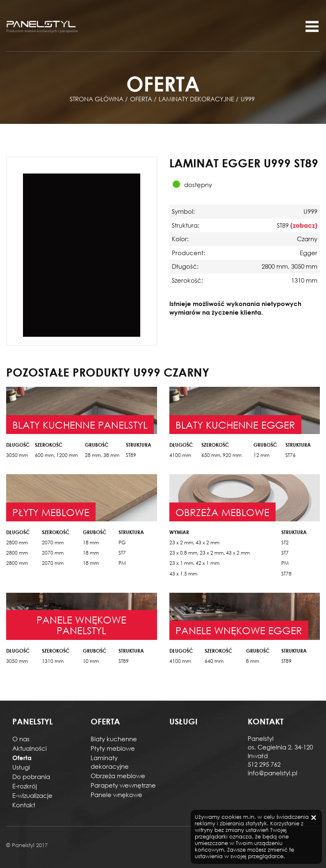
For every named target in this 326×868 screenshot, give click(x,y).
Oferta (22, 758)
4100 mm (180, 455)
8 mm (253, 661)
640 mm (214, 661)
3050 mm (17, 455)
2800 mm (17, 542)
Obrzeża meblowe (118, 776)
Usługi (21, 767)
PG (122, 542)
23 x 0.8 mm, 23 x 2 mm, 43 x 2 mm (210, 553)
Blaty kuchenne (114, 739)
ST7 (122, 553)
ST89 (131, 455)
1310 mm (53, 661)
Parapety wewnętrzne (123, 785)
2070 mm (53, 542)
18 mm (91, 542)
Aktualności (30, 748)
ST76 (291, 455)
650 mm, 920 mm (221, 455)
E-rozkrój (25, 786)
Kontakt (24, 805)
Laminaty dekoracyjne (110, 762)
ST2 (285, 542)
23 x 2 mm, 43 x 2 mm (194, 542)
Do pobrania (31, 777)
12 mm (261, 455)
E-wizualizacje (32, 795)
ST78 (286, 574)
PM (122, 563)
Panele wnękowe (116, 795)
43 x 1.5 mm (183, 574)
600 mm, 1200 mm (56, 455)
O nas (21, 739)
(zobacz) (304, 225)
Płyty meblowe (113, 748)
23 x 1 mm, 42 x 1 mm (194, 563)
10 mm (91, 661)
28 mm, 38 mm (102, 455)
